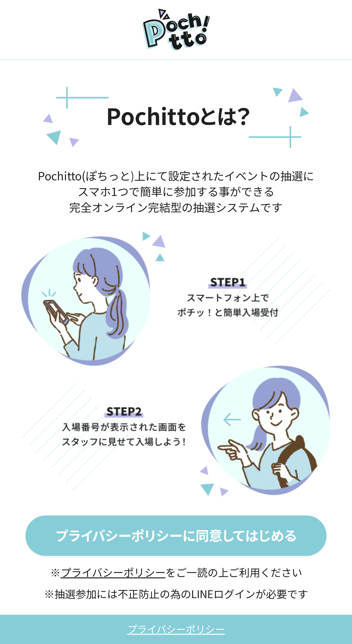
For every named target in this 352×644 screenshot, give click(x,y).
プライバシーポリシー (113, 572)
